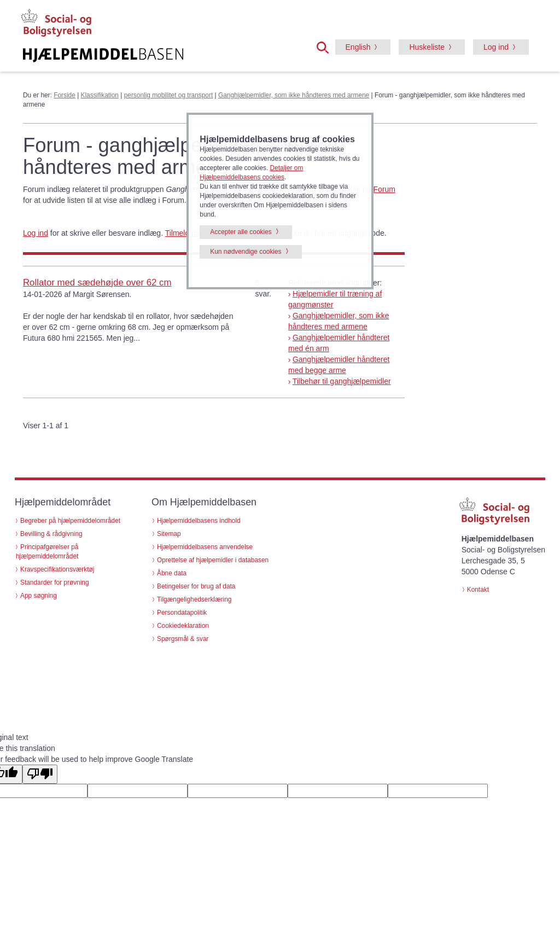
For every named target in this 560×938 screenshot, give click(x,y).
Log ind (496, 47)
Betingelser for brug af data (196, 586)
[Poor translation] (40, 774)
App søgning (39, 596)
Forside (65, 95)
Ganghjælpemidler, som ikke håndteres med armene (294, 95)
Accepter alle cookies (241, 232)
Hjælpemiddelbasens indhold (199, 521)
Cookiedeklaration (183, 626)
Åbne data (172, 573)
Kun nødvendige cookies (246, 252)
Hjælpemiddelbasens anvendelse (205, 547)
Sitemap (169, 534)
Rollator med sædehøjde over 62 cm (97, 282)
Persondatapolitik (182, 613)
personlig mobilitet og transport (169, 95)
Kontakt (478, 590)
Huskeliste (427, 47)
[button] (326, 46)
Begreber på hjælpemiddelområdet (70, 521)
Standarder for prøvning (55, 582)
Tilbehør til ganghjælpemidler (342, 381)
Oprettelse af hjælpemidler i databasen (213, 560)
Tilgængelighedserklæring (194, 599)
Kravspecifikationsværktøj (57, 569)
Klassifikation (100, 95)
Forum (384, 189)
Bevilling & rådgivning (51, 534)
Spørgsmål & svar (183, 639)
